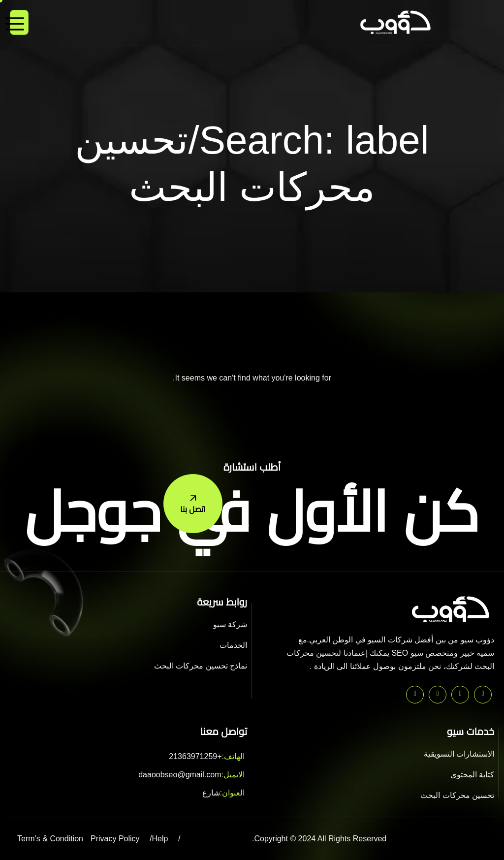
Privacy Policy (115, 839)
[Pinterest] (483, 695)
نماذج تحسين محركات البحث (201, 666)
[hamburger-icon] (19, 22)
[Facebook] (438, 695)
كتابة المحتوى (472, 775)
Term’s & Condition (50, 839)
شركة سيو (230, 624)
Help (160, 839)
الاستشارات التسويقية (459, 754)
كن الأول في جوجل (252, 512)
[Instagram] (415, 695)
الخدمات (233, 645)
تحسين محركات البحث (457, 795)
